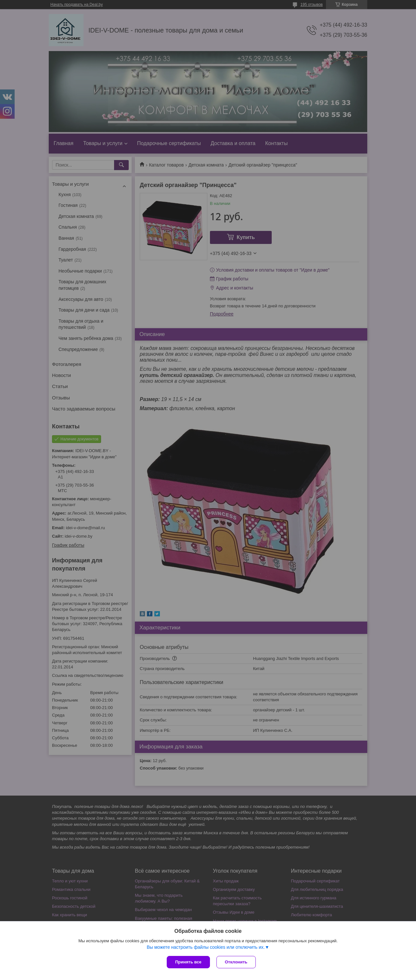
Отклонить (236, 962)
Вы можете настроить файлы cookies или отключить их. (206, 947)
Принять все (188, 962)
